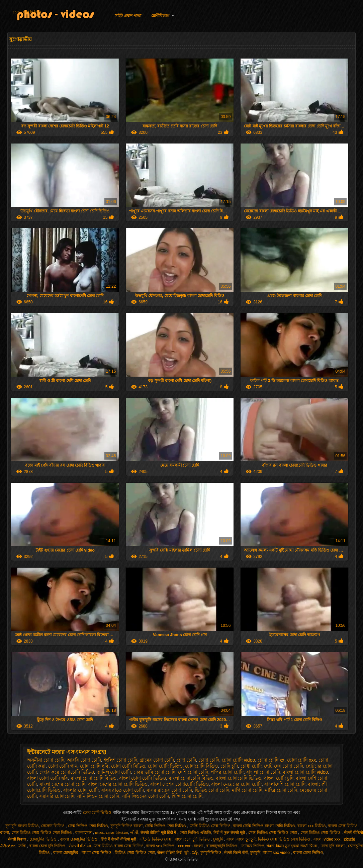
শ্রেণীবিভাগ (160, 16)
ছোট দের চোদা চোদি (284, 766)
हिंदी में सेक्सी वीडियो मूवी (119, 839)
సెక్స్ (195, 853)
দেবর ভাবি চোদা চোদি (154, 772)
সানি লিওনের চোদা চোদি (145, 796)
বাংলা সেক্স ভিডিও (97, 853)
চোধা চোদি (251, 766)
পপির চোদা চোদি (227, 772)
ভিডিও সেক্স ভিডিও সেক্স (135, 853)
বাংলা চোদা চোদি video (305, 772)
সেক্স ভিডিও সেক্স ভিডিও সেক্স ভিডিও (42, 833)
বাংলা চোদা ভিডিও (308, 853)
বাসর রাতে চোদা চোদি (123, 790)
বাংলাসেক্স (84, 833)
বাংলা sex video (277, 853)
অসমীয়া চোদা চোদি (46, 760)
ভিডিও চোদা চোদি (212, 790)
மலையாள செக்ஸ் (111, 833)
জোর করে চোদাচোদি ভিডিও (67, 772)
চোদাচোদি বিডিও (201, 766)
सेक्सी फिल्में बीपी (236, 853)
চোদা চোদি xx (271, 760)
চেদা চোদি (186, 760)
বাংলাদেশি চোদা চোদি (285, 784)
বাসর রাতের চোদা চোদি (169, 790)
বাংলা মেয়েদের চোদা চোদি (236, 784)
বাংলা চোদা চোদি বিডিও (94, 778)
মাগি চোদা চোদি (247, 790)
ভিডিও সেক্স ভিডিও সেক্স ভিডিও (285, 839)
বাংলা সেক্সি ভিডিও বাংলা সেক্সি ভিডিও (264, 826)
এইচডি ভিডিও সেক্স (156, 839)
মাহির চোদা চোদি (281, 790)
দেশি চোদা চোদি (193, 772)
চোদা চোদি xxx (302, 760)
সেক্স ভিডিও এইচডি (196, 833)
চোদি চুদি (229, 766)
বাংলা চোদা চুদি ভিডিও (48, 846)
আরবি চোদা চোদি (84, 760)
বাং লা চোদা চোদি (263, 772)
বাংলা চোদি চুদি (279, 778)
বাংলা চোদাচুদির (66, 853)
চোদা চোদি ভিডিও (27, 12)
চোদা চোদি (209, 760)
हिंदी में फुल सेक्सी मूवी (230, 833)
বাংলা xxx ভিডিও (312, 826)
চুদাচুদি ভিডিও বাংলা (127, 826)
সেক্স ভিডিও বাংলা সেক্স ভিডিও (118, 846)
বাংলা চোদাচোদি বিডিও (191, 778)
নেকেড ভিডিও (54, 826)
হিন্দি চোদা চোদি (187, 796)
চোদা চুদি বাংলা (333, 846)
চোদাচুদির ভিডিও (44, 839)
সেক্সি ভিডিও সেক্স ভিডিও (166, 826)
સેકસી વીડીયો (80, 846)
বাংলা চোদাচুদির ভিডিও (79, 839)
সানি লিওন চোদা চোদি (98, 796)
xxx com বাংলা (191, 846)
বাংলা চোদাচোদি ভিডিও (239, 778)
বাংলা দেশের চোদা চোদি (62, 784)
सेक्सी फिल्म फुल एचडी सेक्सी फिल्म (292, 846)
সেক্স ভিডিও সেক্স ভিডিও (88, 826)
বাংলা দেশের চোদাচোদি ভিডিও (179, 784)
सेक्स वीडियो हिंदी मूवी (173, 853)
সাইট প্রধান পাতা (128, 16)
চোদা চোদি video (238, 760)
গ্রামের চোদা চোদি (157, 760)
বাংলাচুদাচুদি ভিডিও (222, 846)
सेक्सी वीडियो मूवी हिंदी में (159, 833)
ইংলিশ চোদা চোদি (121, 760)
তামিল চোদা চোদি (114, 772)
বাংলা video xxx (328, 839)
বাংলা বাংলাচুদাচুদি (241, 839)
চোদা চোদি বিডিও (128, 766)
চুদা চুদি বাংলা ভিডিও (22, 826)
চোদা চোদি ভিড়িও (165, 766)
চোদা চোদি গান (63, 766)
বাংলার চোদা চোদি (81, 790)
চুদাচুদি (219, 839)
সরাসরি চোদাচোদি (57, 796)
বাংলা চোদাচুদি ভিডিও (193, 839)
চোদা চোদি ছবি (94, 766)
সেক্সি (22, 846)
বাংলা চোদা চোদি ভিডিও (143, 778)
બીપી (134, 833)
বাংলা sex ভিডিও (161, 846)
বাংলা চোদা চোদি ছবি (48, 778)
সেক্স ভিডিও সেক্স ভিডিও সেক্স (273, 833)
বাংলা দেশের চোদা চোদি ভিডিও (118, 784)
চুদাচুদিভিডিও (211, 853)
